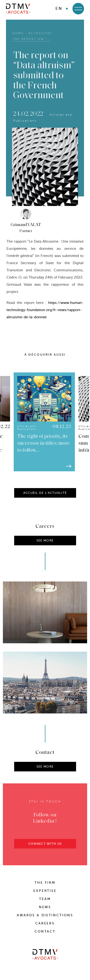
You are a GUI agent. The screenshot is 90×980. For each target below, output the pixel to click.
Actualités (40, 33)
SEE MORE (45, 772)
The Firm (45, 883)
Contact (45, 932)
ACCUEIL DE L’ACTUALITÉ (45, 498)
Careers (45, 923)
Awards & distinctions (45, 915)
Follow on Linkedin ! (45, 823)
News (45, 907)
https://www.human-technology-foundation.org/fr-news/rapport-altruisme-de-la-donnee (45, 310)
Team (45, 899)
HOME (18, 33)
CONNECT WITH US (45, 849)
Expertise (45, 891)
